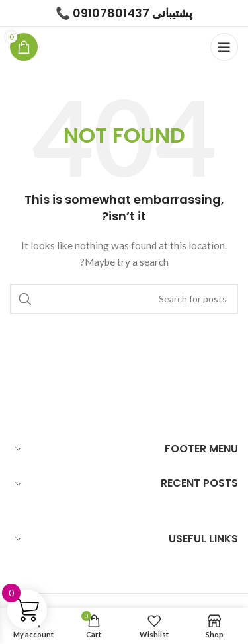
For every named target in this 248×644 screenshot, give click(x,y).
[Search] (124, 299)
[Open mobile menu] (224, 47)
